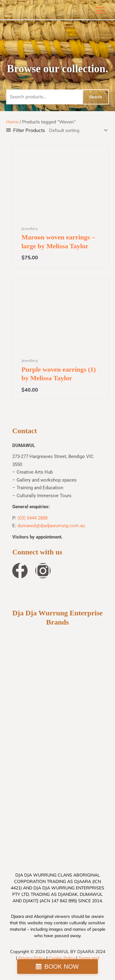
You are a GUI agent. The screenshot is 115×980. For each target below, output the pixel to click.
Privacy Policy (32, 958)
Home (12, 122)
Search (96, 97)
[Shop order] (77, 130)
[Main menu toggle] (100, 10)
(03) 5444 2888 (33, 518)
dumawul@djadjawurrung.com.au (51, 526)
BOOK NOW (61, 967)
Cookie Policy (62, 958)
